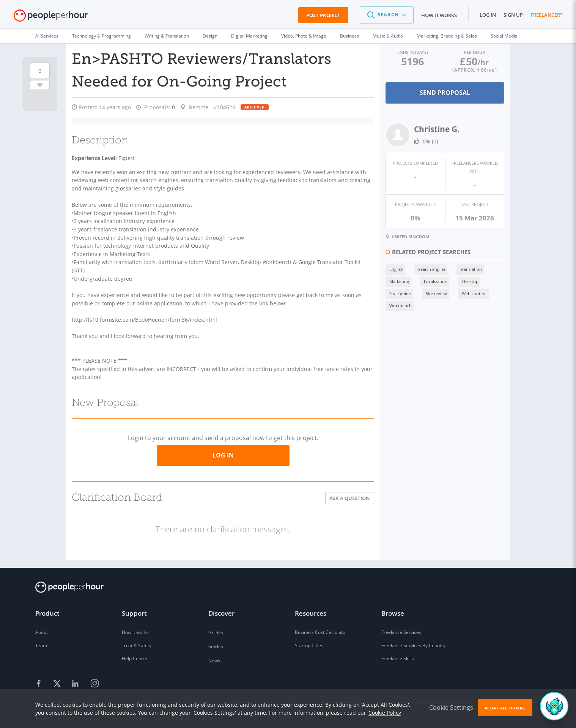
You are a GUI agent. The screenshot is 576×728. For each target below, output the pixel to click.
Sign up (513, 15)
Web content (471, 293)
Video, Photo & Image (304, 36)
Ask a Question (347, 492)
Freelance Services (401, 626)
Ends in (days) (410, 52)
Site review (433, 293)
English (393, 268)
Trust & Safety (137, 639)
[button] (387, 15)
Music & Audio (388, 36)
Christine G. (434, 129)
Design (210, 36)
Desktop (467, 281)
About (42, 626)
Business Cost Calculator (321, 626)
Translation (468, 268)
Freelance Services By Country (413, 639)
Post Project (323, 15)
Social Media (504, 36)
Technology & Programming (102, 36)
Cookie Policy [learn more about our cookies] (385, 713)
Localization (433, 281)
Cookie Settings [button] (451, 708)
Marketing (396, 281)
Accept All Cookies (505, 708)
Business (349, 36)
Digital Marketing (249, 36)
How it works (439, 15)
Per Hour (474, 52)
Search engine (429, 268)
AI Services (47, 36)
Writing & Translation (167, 36)
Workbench (397, 305)
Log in (488, 15)
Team (41, 639)
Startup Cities (309, 639)
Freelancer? (546, 15)
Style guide (397, 293)
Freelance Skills (398, 652)
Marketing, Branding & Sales (447, 36)
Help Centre (135, 652)
